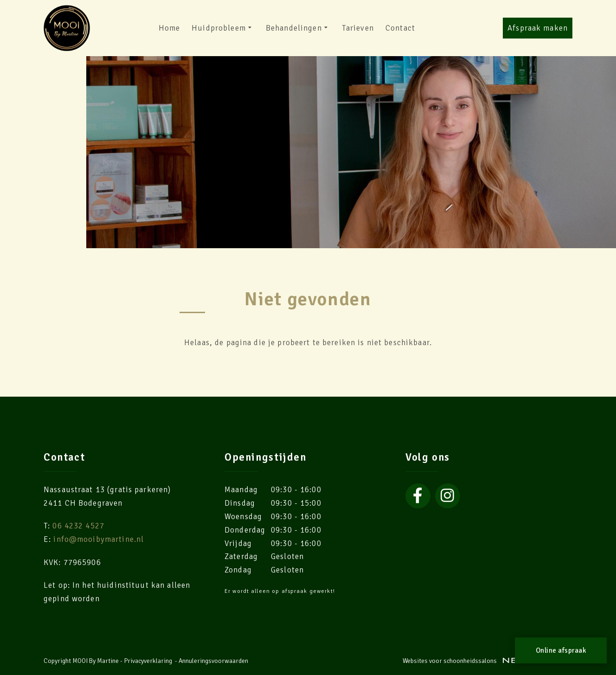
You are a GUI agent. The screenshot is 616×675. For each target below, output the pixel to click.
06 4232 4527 (78, 526)
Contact (400, 28)
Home (170, 28)
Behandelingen (298, 28)
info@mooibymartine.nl (99, 539)
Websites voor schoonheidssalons (488, 661)
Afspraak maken (538, 28)
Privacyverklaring (148, 661)
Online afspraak (561, 650)
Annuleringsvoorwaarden (213, 661)
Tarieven (358, 28)
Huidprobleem (223, 28)
